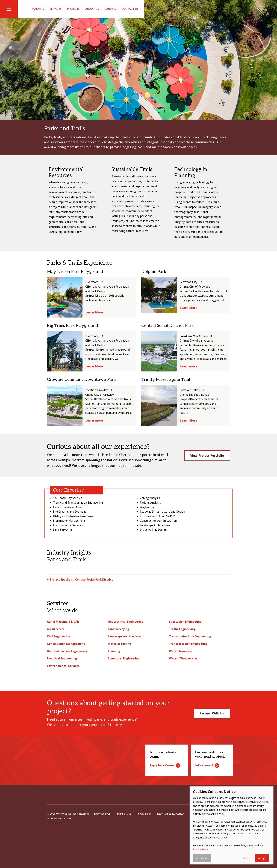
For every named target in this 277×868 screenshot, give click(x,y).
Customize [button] (202, 858)
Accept (262, 858)
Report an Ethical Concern (171, 848)
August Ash (65, 853)
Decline (247, 858)
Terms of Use (124, 848)
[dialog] (232, 825)
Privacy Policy (144, 848)
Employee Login (103, 848)
